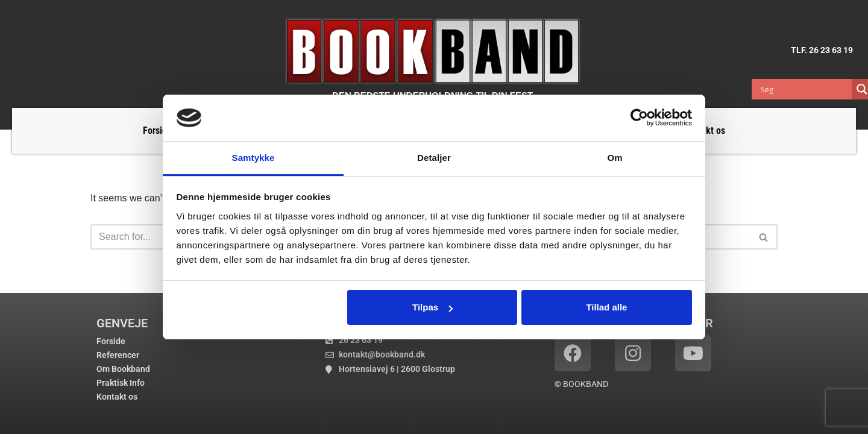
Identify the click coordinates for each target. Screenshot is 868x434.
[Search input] (805, 89)
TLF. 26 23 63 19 (822, 50)
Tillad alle (606, 307)
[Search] (764, 237)
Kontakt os (117, 397)
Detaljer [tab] (434, 158)
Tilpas (432, 307)
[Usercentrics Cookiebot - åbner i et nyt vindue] (639, 118)
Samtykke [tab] (253, 158)
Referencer (118, 355)
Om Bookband (123, 369)
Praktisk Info (121, 383)
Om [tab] (615, 158)
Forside (157, 131)
